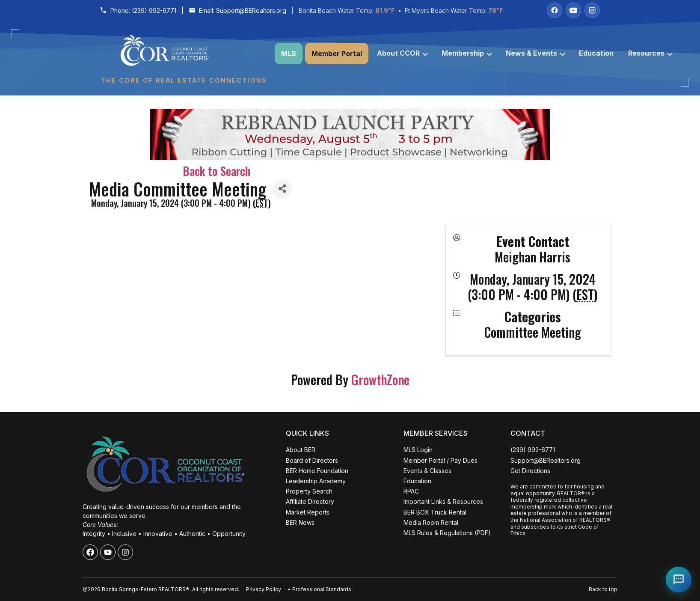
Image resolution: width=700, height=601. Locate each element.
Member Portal (337, 54)
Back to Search (217, 171)
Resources (650, 53)
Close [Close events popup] (137, 445)
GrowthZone (380, 379)
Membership (467, 53)
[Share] (282, 189)
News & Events (535, 53)
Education (596, 53)
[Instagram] (592, 10)
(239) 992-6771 (154, 10)
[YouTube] (573, 10)
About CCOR (402, 53)
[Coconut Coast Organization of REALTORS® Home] (184, 54)
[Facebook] (555, 10)
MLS (289, 54)
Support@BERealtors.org (251, 10)
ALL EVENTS (83, 575)
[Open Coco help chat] (679, 580)
